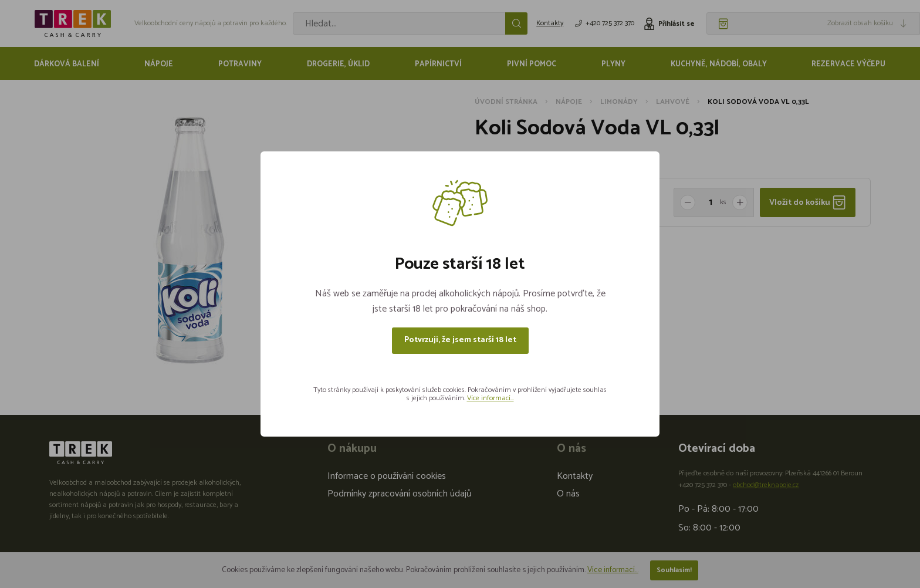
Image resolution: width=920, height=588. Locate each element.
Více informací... (491, 398)
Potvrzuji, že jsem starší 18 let (460, 340)
